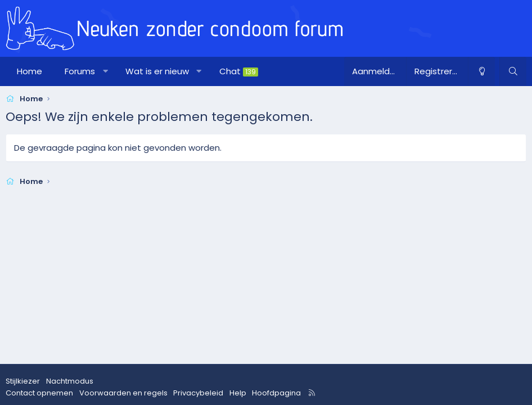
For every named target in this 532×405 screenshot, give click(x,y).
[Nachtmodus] (481, 71)
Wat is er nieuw (157, 71)
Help (238, 393)
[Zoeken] (513, 71)
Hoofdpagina (276, 393)
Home (30, 71)
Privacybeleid (198, 393)
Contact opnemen (39, 393)
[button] (105, 71)
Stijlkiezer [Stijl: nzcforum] (23, 381)
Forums (80, 71)
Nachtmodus (70, 381)
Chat (239, 71)
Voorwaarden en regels (123, 393)
